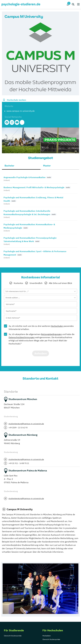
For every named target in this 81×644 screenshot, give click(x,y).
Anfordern (41, 353)
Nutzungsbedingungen (51, 334)
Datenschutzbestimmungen (22, 337)
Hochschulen (57, 326)
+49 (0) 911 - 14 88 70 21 (19, 463)
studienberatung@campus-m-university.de (26, 424)
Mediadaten (47, 636)
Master (47, 166)
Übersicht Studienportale (13, 636)
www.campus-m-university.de (21, 111)
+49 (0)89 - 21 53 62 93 (18, 428)
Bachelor (9, 166)
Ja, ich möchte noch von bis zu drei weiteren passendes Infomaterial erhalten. (41, 328)
